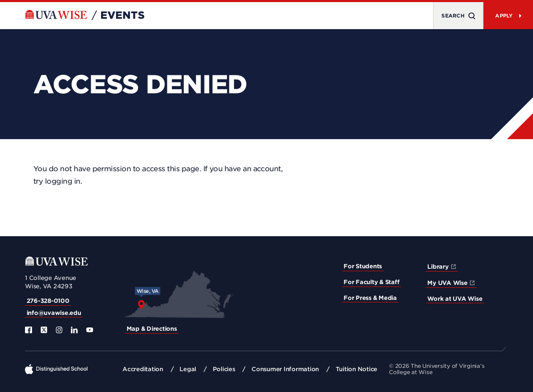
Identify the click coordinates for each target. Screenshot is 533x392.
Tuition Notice (357, 369)
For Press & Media (370, 298)
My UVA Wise (447, 283)
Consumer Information (285, 369)
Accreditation (143, 369)
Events (122, 15)
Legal (188, 369)
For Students (363, 266)
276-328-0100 (48, 301)
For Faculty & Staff (371, 282)
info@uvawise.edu (54, 313)
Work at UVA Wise (455, 299)
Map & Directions (152, 329)
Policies (224, 369)
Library (438, 267)
